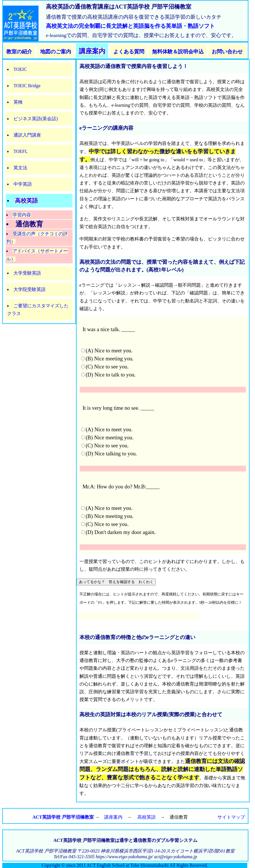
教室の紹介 (19, 52)
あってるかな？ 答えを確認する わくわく (116, 582)
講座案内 (92, 51)
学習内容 (22, 215)
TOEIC (20, 69)
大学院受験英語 (30, 289)
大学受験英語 (27, 273)
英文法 (20, 168)
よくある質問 (129, 52)
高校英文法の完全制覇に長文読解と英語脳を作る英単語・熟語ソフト (130, 26)
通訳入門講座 (27, 135)
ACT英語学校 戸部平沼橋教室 (63, 817)
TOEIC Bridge (27, 86)
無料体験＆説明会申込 (178, 52)
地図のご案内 (56, 52)
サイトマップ (231, 817)
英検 (18, 102)
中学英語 (23, 184)
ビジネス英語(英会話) (36, 119)
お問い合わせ (227, 52)
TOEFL (21, 151)
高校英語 (26, 201)
